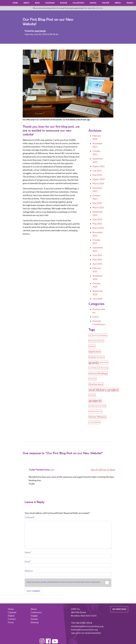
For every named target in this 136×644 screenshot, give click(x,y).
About (26, 3)
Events (96, 317)
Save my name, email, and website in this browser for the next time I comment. (63, 582)
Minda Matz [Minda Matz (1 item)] (92, 379)
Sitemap (35, 622)
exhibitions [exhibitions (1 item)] (101, 357)
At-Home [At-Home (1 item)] (95, 335)
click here (99, 8)
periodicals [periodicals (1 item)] (92, 395)
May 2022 (97, 224)
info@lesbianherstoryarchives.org (87, 626)
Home (15, 3)
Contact (12, 619)
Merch (118, 3)
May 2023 (97, 203)
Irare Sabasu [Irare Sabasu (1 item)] (104, 362)
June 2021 (97, 255)
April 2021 (97, 264)
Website (29, 571)
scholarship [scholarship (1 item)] (102, 406)
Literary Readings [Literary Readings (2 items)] (98, 373)
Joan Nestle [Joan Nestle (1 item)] (92, 368)
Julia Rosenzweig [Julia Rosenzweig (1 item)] (103, 368)
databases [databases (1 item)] (92, 346)
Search (130, 3)
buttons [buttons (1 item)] (101, 341)
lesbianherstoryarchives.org (84, 630)
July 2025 (97, 171)
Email (28, 562)
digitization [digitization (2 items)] (95, 352)
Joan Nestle (40, 31)
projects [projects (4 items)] (95, 401)
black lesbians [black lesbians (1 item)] (93, 341)
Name (28, 552)
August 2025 (99, 166)
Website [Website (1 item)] (97, 422)
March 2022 (98, 228)
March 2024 (98, 184)
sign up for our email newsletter (86, 633)
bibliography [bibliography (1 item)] (103, 335)
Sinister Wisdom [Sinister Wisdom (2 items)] (97, 417)
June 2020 (97, 299)
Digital (93, 3)
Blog (37, 3)
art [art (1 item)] (90, 335)
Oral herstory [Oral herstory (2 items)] (96, 384)
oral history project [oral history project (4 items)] (104, 390)
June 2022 (97, 219)
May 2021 (97, 260)
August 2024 (99, 179)
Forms (11, 622)
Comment (30, 517)
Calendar (50, 3)
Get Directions (119, 609)
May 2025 (97, 175)
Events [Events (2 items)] (92, 357)
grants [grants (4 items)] (94, 363)
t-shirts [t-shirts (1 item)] (91, 422)
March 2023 (98, 208)
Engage (64, 3)
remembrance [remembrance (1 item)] (93, 406)
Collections (79, 3)
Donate (106, 3)
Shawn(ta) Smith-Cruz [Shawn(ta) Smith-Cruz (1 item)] (95, 411)
